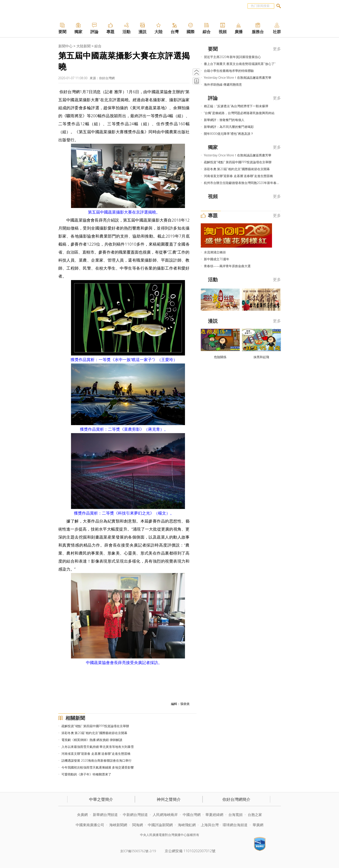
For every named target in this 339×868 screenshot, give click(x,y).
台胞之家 (255, 815)
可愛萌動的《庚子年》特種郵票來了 (86, 774)
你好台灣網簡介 (236, 799)
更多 (277, 49)
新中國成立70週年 (217, 259)
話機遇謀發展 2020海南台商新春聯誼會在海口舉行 (97, 760)
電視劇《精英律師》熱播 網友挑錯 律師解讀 (92, 740)
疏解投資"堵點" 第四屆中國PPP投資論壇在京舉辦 (95, 726)
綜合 (98, 46)
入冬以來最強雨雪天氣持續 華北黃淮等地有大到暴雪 (98, 747)
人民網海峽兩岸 (165, 815)
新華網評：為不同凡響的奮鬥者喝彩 (229, 127)
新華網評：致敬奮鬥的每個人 (224, 120)
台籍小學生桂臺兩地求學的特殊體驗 (229, 71)
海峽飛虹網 (187, 825)
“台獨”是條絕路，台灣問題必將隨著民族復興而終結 (239, 113)
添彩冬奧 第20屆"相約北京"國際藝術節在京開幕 (94, 733)
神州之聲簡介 (169, 799)
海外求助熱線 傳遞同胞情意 (223, 84)
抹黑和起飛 (261, 357)
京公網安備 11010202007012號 (190, 851)
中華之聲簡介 (101, 799)
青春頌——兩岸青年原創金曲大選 (227, 266)
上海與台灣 (210, 825)
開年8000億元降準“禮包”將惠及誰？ (229, 134)
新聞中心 (65, 46)
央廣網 (82, 815)
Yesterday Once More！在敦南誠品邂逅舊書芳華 (238, 78)
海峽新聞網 (118, 825)
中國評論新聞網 (160, 825)
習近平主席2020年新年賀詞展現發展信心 (232, 57)
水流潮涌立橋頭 (215, 252)
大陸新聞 (83, 46)
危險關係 (220, 357)
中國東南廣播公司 (90, 825)
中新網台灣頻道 (135, 815)
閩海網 (138, 825)
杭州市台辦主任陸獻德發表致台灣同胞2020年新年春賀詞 (243, 183)
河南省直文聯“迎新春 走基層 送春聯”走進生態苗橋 (96, 754)
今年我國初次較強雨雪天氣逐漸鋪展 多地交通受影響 (98, 767)
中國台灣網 (192, 815)
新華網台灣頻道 (105, 815)
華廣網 (258, 825)
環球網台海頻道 (235, 825)
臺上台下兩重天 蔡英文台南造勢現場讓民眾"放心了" (240, 64)
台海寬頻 (235, 815)
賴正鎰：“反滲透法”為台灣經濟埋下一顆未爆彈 (236, 106)
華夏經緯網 (214, 815)
